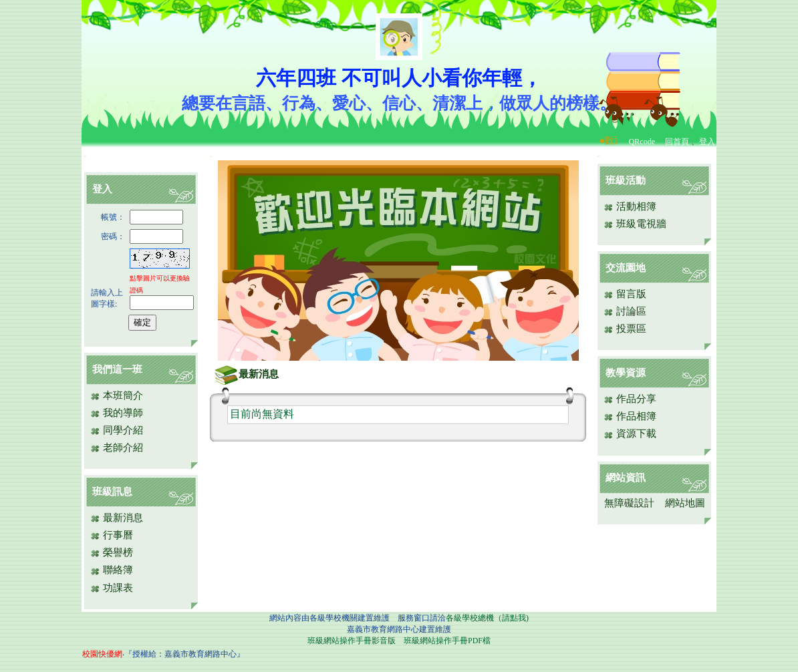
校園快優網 (102, 654)
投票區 (625, 329)
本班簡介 (117, 395)
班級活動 (626, 180)
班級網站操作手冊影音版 (352, 641)
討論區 (625, 311)
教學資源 (626, 373)
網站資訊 (626, 478)
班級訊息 (112, 492)
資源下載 (630, 434)
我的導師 (117, 413)
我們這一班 (117, 369)
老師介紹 (117, 448)
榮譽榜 (112, 552)
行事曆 (112, 535)
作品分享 (630, 399)
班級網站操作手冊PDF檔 (447, 641)
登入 (707, 142)
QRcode (642, 142)
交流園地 (626, 268)
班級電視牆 (635, 224)
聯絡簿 (112, 570)
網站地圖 (685, 503)
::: (85, 156)
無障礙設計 (629, 503)
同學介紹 (117, 430)
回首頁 (677, 142)
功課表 (112, 588)
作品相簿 (630, 416)
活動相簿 (630, 206)
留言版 (625, 294)
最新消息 (117, 518)
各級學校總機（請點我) (487, 618)
